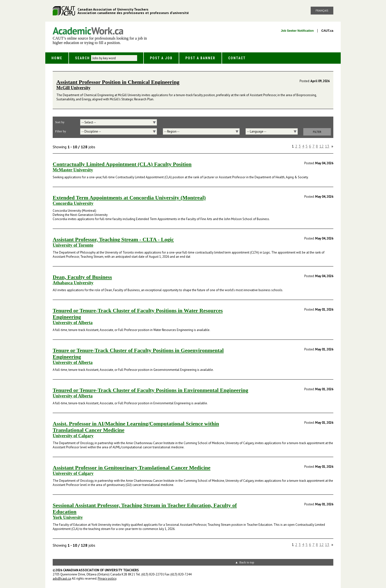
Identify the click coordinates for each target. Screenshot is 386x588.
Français (322, 10)
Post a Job (161, 58)
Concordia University (73, 203)
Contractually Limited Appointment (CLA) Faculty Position (122, 164)
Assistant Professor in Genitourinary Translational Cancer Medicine (132, 468)
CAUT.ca (327, 31)
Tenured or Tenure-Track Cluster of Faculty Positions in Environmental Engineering (150, 390)
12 (322, 146)
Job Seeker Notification (297, 31)
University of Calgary (73, 436)
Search (82, 58)
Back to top (247, 562)
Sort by (60, 122)
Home (57, 58)
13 (327, 146)
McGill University (73, 88)
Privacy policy (107, 579)
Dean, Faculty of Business (82, 277)
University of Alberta (73, 323)
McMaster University (73, 170)
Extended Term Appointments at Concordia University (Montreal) (129, 198)
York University (68, 517)
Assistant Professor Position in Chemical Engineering (118, 82)
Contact (237, 58)
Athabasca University (73, 283)
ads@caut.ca (62, 579)
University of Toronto (73, 245)
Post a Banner (200, 58)
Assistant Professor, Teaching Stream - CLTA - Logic (113, 239)
